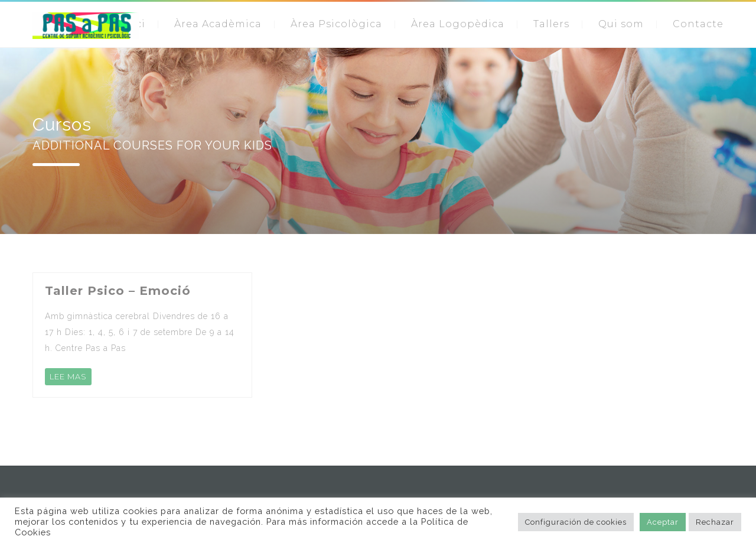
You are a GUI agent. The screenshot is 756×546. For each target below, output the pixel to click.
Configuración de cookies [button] (576, 522)
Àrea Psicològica (336, 24)
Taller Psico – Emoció (118, 291)
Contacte (698, 24)
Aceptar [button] (663, 522)
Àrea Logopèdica (458, 24)
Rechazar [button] (715, 522)
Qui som (621, 24)
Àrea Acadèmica (218, 24)
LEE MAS (68, 376)
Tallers (551, 24)
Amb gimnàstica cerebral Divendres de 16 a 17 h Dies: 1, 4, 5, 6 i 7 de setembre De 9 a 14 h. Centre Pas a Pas (140, 332)
